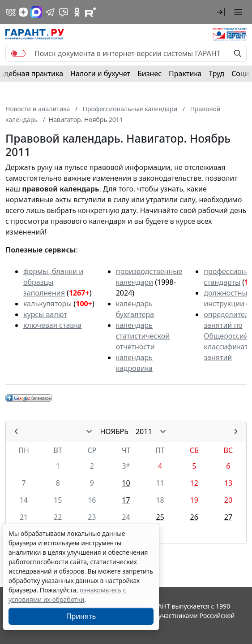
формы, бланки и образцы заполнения (53, 282)
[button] (221, 12)
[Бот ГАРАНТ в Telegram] (64, 12)
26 (194, 517)
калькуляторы (47, 304)
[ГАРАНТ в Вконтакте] (11, 12)
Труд (216, 74)
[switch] (18, 53)
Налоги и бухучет (100, 74)
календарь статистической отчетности (143, 336)
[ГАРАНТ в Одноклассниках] (77, 12)
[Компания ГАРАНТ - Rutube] (90, 12)
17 (126, 500)
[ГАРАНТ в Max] (36, 12)
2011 (144, 431)
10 (126, 483)
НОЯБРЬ (114, 431)
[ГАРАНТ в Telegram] (50, 12)
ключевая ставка (52, 325)
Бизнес (149, 74)
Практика (185, 74)
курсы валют (45, 314)
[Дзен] (23, 12)
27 (228, 517)
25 (160, 517)
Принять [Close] (81, 616)
